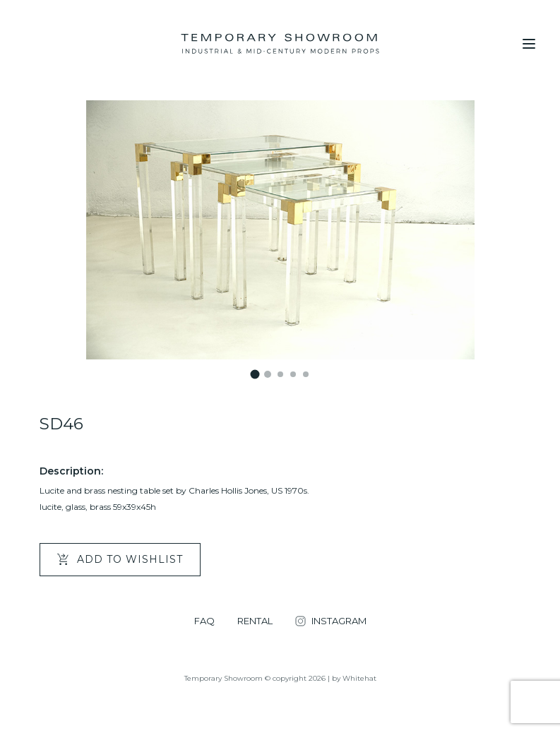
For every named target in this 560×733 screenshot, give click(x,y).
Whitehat (359, 678)
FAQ (204, 621)
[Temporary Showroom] (280, 44)
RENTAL (255, 621)
